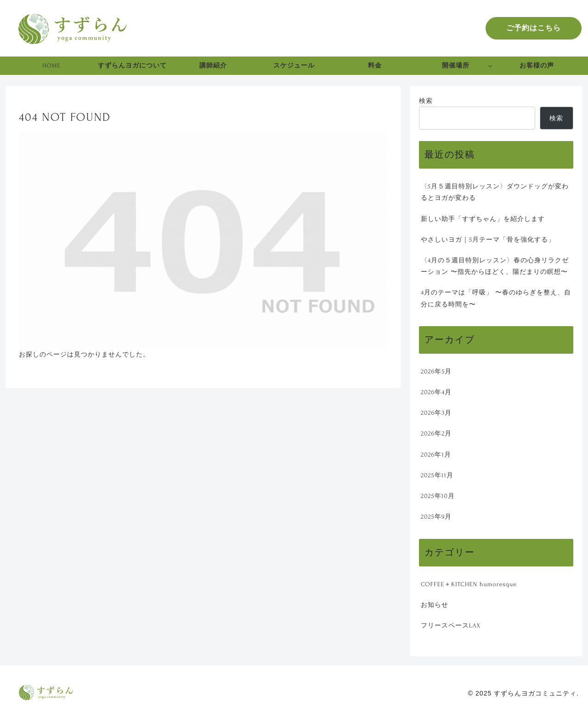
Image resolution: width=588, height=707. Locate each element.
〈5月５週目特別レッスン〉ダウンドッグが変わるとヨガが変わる (495, 192)
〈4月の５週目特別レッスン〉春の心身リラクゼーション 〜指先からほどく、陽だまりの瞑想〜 (495, 266)
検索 (426, 101)
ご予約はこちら (534, 28)
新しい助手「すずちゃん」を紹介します (483, 219)
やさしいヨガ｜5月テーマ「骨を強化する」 (488, 240)
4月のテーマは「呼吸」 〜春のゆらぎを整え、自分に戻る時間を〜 (496, 298)
